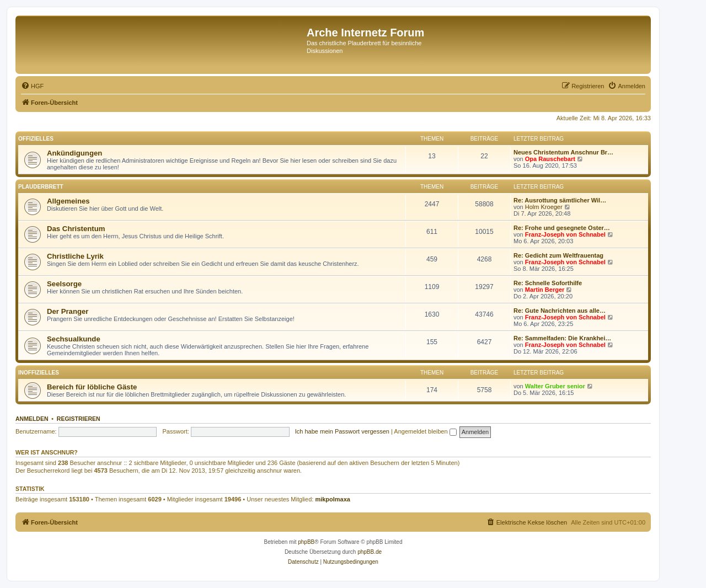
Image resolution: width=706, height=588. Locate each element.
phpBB (306, 542)
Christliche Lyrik (75, 256)
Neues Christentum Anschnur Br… (563, 152)
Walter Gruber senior (555, 386)
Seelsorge (64, 284)
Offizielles (36, 139)
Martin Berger (545, 290)
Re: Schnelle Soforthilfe (548, 283)
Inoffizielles (39, 373)
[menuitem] (32, 86)
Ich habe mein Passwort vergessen (342, 431)
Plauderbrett (41, 187)
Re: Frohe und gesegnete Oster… (562, 228)
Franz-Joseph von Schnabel (565, 234)
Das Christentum (76, 229)
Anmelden (32, 419)
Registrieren (79, 419)
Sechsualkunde (74, 339)
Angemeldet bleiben (425, 431)
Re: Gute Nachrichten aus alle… (560, 311)
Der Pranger (68, 311)
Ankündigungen (74, 153)
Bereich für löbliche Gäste (92, 387)
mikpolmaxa (333, 499)
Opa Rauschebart (550, 159)
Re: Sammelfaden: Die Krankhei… (562, 338)
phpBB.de (370, 552)
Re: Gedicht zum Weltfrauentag (558, 255)
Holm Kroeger (544, 207)
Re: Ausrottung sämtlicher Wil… (560, 200)
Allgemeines (68, 201)
